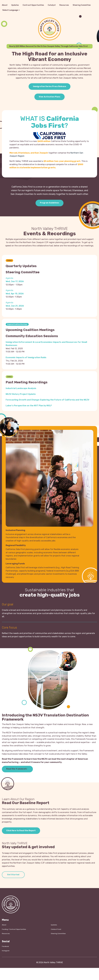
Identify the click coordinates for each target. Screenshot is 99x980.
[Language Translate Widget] (11, 10)
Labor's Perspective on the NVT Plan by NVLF (29, 406)
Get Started (13, 875)
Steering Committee (82, 5)
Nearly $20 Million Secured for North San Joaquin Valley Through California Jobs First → (50, 46)
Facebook (5, 946)
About (5, 5)
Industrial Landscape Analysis (21, 388)
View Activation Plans (50, 97)
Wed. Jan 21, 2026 (15, 306)
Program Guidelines (50, 203)
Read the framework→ (17, 769)
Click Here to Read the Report (21, 831)
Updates (15, 5)
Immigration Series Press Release (50, 86)
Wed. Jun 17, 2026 (15, 281)
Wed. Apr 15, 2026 (15, 294)
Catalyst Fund (56, 929)
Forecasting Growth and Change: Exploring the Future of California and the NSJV (47, 400)
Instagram (6, 951)
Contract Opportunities (33, 5)
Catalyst (52, 5)
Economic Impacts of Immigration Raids (26, 357)
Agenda (9, 278)
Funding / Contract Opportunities (14, 929)
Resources (64, 5)
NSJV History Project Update (21, 394)
